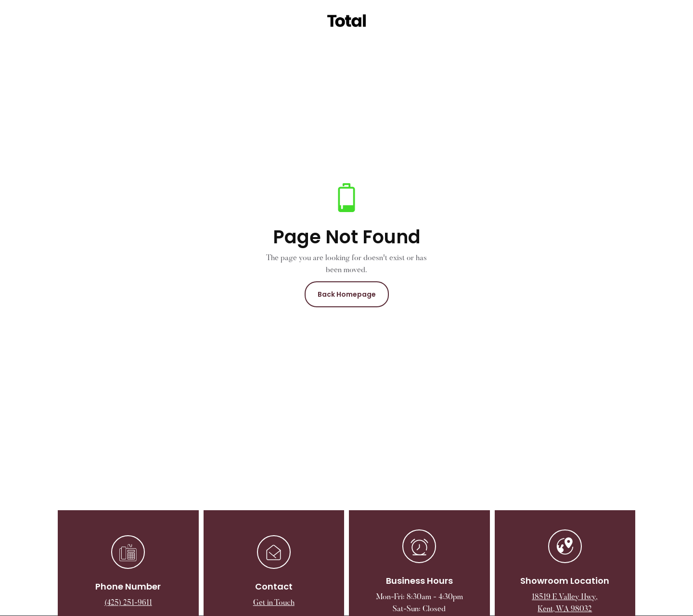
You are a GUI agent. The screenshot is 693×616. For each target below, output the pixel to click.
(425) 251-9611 (128, 603)
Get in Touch (274, 603)
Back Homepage (347, 294)
